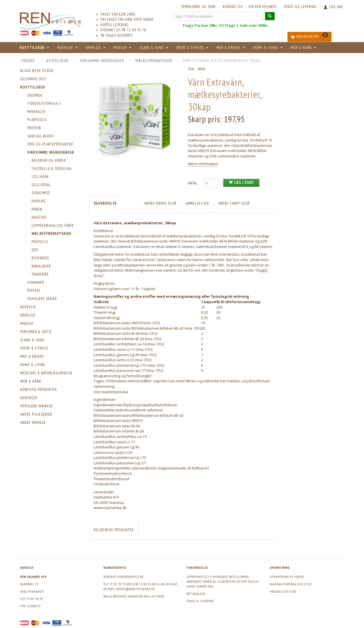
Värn (201, 69)
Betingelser (196, 594)
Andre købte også (160, 203)
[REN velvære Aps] (50, 20)
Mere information (203, 164)
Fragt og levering (300, 7)
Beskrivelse (105, 203)
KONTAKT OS (233, 7)
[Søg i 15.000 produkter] (270, 16)
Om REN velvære (263, 7)
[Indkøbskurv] (310, 37)
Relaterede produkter (114, 530)
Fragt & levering (200, 601)
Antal (193, 183)
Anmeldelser (197, 203)
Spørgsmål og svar (198, 7)
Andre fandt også (234, 203)
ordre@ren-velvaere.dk (136, 589)
